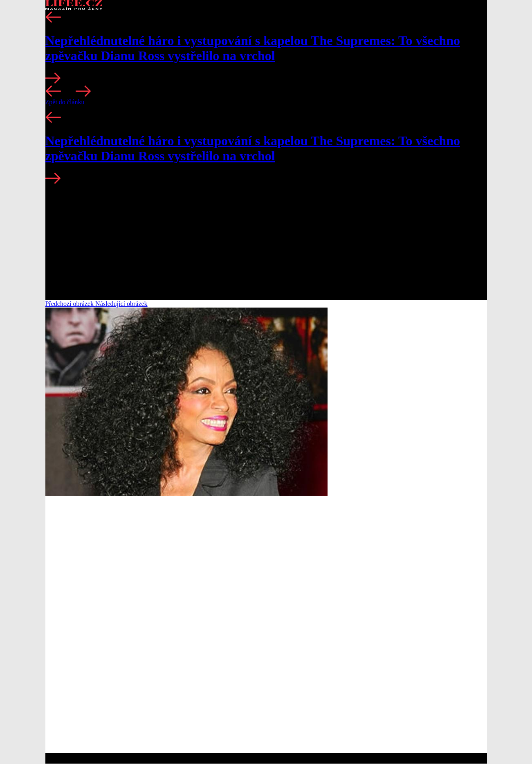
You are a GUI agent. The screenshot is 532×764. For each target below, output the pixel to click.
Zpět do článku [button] (65, 102)
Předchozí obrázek (71, 304)
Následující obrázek (121, 304)
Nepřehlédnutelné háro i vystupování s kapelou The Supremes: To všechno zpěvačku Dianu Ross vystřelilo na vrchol (253, 48)
